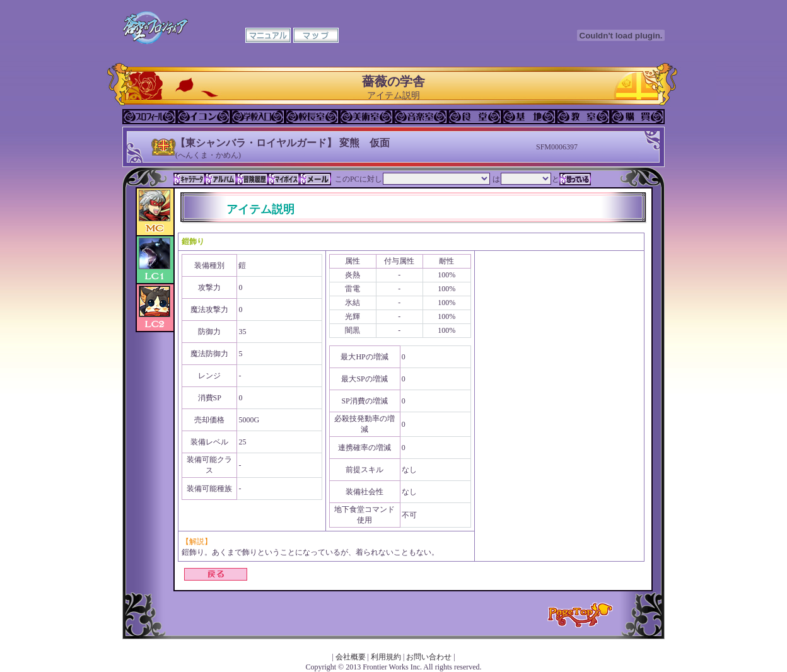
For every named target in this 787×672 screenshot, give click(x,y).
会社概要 (351, 657)
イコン (204, 117)
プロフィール (149, 117)
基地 (529, 117)
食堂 (475, 117)
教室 (583, 117)
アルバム (221, 179)
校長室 (312, 117)
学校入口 (258, 117)
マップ (316, 35)
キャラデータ (189, 179)
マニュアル (268, 35)
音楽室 (421, 117)
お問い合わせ (429, 657)
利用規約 (386, 657)
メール (315, 179)
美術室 (366, 117)
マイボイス (284, 179)
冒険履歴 (252, 179)
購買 (638, 117)
